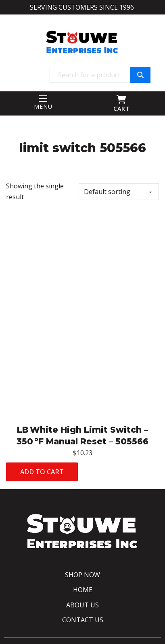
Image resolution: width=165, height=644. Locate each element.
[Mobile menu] (43, 99)
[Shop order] (119, 192)
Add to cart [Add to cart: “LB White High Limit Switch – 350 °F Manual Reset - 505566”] (42, 472)
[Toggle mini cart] (122, 100)
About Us (82, 605)
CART (122, 108)
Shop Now (82, 575)
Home (83, 590)
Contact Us (83, 620)
